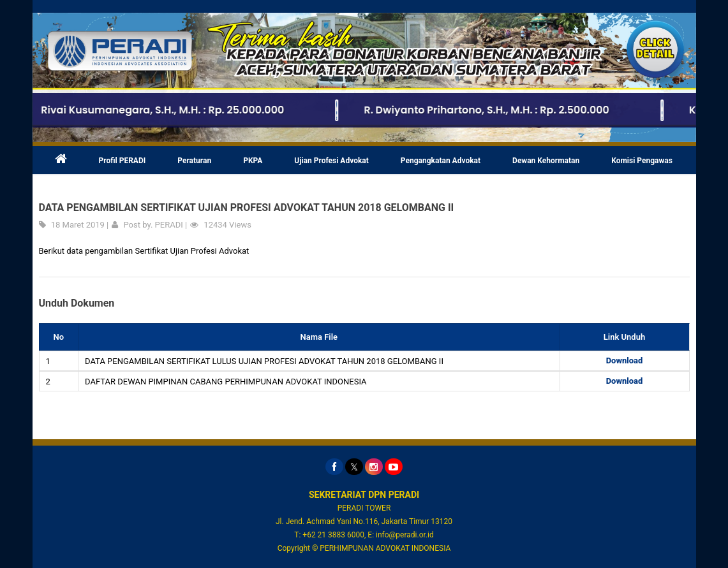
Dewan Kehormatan (546, 161)
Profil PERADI (123, 161)
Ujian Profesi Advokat (331, 161)
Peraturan (194, 161)
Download (625, 360)
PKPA (253, 161)
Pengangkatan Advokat (441, 161)
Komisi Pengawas (642, 161)
